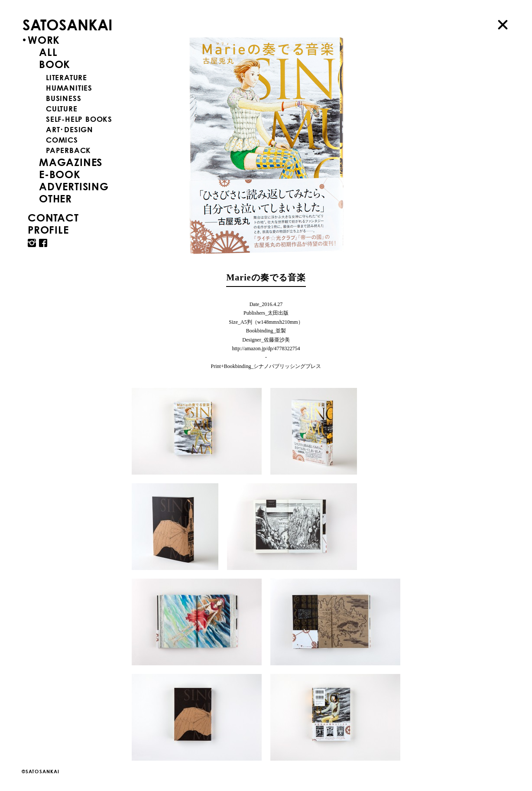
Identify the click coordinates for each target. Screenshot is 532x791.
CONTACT (53, 218)
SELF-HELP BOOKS (79, 119)
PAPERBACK (68, 150)
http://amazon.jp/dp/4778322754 (266, 348)
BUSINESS (63, 98)
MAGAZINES (71, 162)
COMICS (62, 140)
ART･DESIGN (70, 129)
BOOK (55, 64)
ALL (48, 52)
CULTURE (62, 109)
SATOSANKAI (68, 24)
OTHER (55, 199)
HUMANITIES (69, 88)
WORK (44, 40)
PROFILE (48, 230)
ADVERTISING (74, 186)
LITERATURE (66, 77)
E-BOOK (60, 174)
